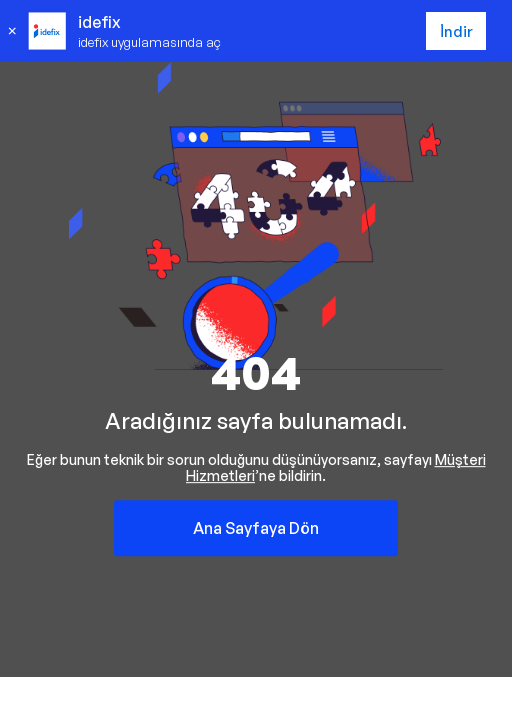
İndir (456, 31)
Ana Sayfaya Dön (256, 528)
